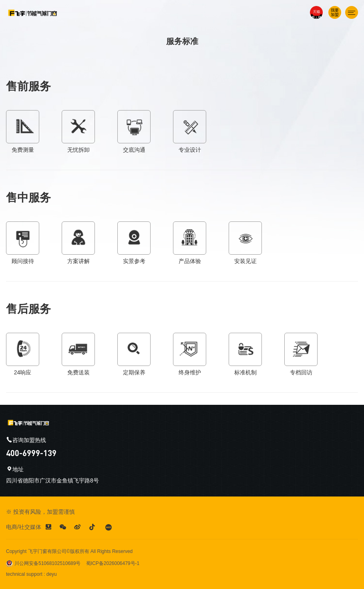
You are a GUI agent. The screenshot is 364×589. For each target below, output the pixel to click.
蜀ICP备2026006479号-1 (113, 563)
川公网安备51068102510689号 (43, 563)
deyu (52, 574)
